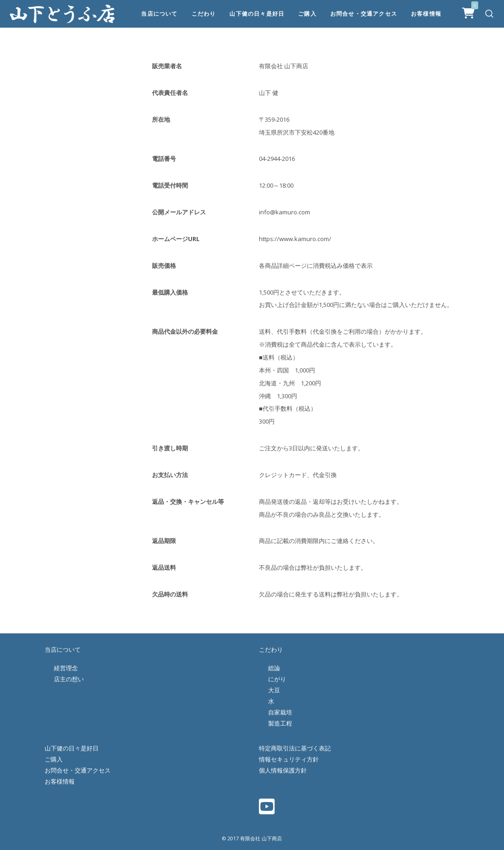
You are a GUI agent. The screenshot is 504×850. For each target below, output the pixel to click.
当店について (63, 649)
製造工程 (280, 723)
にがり (277, 679)
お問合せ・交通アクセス (78, 770)
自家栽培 (280, 712)
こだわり (271, 649)
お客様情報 (60, 781)
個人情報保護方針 (283, 770)
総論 (274, 668)
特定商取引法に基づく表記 (295, 748)
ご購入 (54, 759)
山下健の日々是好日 (72, 748)
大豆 (274, 690)
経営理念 (66, 668)
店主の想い (69, 679)
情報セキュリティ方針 (289, 759)
